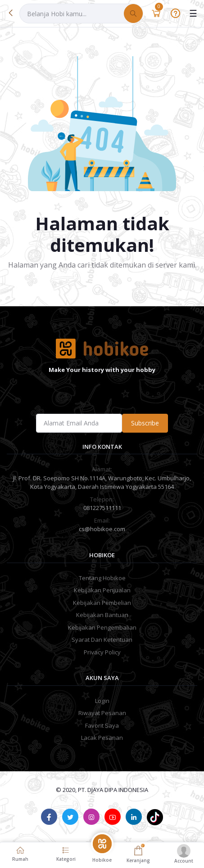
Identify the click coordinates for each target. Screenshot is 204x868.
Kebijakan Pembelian (102, 603)
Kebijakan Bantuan (102, 615)
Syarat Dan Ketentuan (102, 640)
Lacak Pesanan (102, 738)
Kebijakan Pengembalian (102, 627)
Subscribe (145, 423)
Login (102, 701)
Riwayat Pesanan (102, 713)
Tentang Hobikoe (102, 578)
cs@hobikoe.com (102, 529)
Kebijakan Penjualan (102, 590)
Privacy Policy (102, 652)
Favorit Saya (102, 725)
